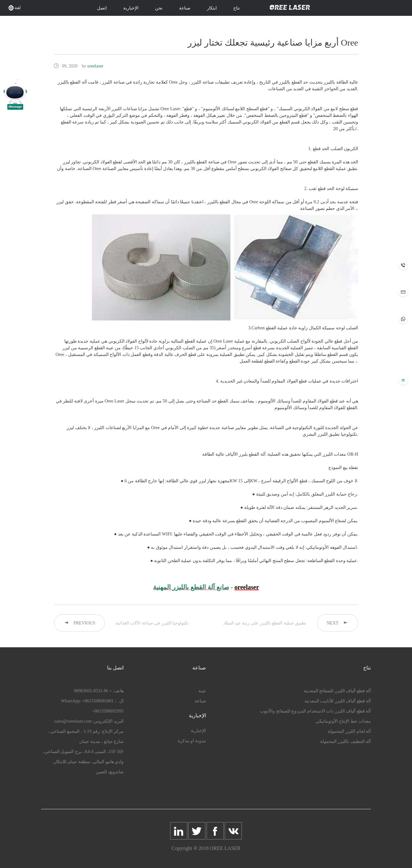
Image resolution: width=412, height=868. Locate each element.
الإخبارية (131, 8)
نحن (159, 8)
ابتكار (212, 8)
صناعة (185, 8)
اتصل (102, 8)
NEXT (338, 623)
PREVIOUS (79, 623)
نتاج (237, 8)
